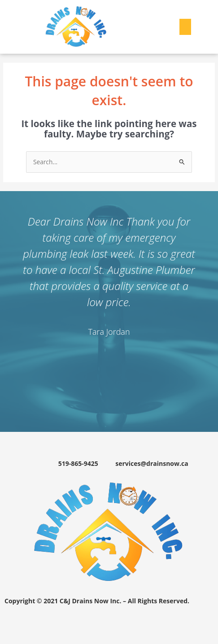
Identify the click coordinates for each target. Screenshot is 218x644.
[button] (185, 27)
